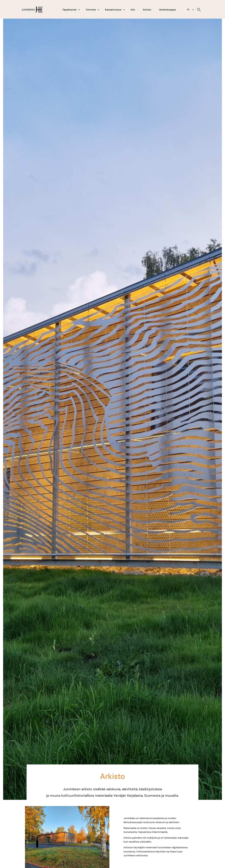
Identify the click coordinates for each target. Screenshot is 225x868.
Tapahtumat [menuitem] (69, 10)
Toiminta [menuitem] (91, 10)
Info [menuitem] (133, 10)
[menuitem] (199, 10)
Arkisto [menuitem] (147, 10)
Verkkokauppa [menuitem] (167, 10)
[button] (79, 10)
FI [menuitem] (188, 10)
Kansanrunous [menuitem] (113, 10)
